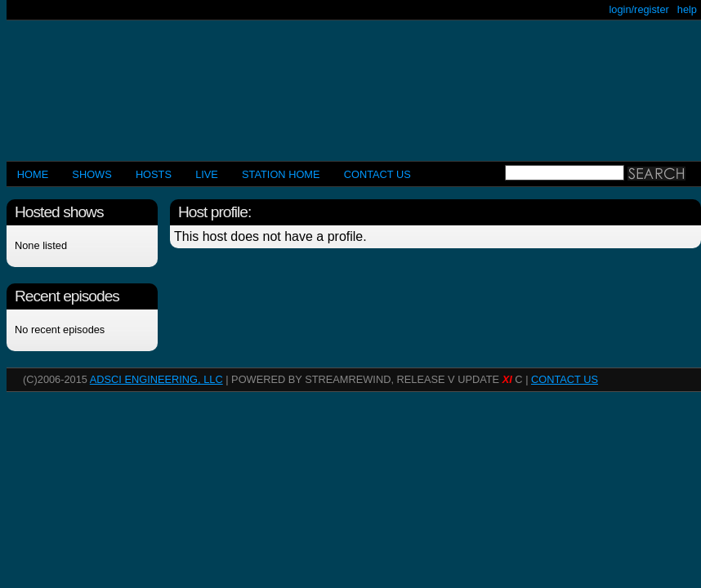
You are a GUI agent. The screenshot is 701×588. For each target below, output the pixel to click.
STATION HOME (281, 174)
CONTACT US (377, 174)
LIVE (207, 174)
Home (33, 174)
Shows (92, 174)
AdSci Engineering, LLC (156, 379)
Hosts (154, 174)
